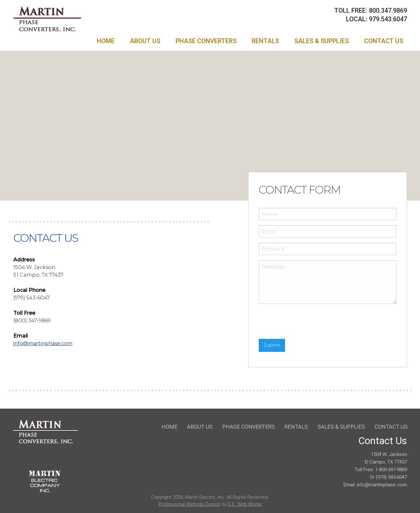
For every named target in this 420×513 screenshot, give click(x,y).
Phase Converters (206, 41)
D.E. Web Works (245, 504)
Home (106, 41)
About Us (145, 41)
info (361, 485)
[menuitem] (106, 41)
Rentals (265, 41)
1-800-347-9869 (391, 470)
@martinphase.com (43, 343)
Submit (272, 345)
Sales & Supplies (322, 41)
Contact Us (384, 41)
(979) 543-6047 (391, 477)
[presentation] (307, 321)
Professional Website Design (189, 504)
